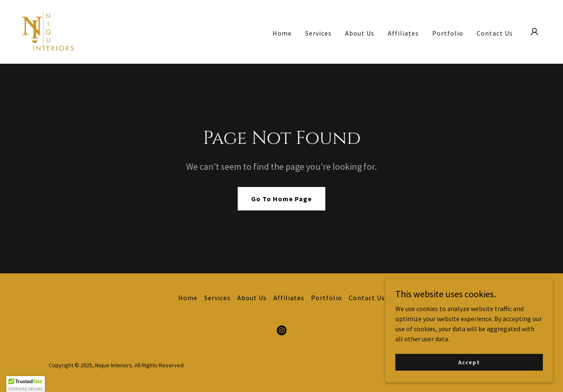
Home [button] (188, 298)
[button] (534, 32)
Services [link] (318, 33)
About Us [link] (360, 33)
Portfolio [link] (448, 33)
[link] (48, 31)
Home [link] (282, 33)
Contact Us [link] (495, 33)
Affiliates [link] (403, 33)
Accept (469, 374)
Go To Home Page (281, 199)
